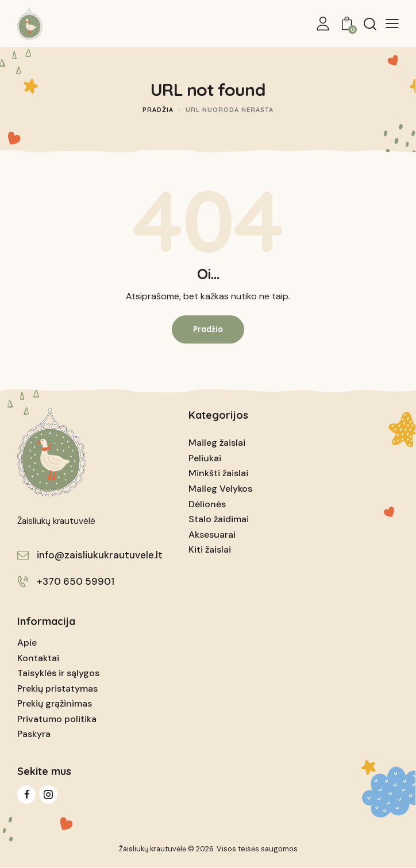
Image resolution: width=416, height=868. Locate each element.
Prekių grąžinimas (55, 703)
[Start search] (370, 24)
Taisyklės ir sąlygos (58, 673)
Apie (27, 643)
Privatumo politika (57, 719)
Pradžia (158, 110)
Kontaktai (38, 658)
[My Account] (323, 24)
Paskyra (34, 734)
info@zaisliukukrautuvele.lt (100, 555)
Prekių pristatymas (57, 688)
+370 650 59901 (76, 581)
